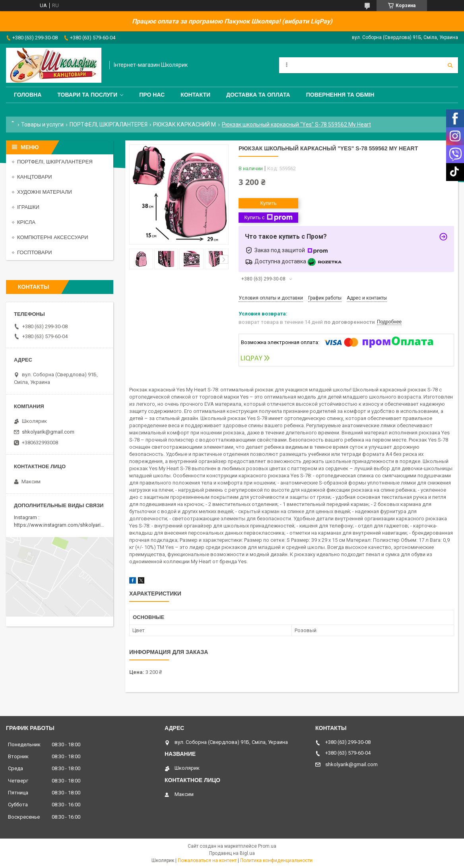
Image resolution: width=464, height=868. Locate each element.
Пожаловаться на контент (207, 860)
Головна (28, 95)
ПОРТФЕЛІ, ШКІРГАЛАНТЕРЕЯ (109, 125)
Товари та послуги (87, 95)
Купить (268, 203)
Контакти (195, 95)
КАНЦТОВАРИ (35, 177)
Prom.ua (267, 846)
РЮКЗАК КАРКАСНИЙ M (184, 125)
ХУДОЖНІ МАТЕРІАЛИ (45, 192)
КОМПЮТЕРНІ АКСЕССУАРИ (53, 237)
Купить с (268, 218)
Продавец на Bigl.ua (232, 853)
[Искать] (450, 65)
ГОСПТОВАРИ (35, 252)
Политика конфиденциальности (276, 860)
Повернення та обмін (340, 95)
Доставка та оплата (258, 95)
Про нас (152, 95)
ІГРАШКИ (28, 207)
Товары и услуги (42, 125)
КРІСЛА (26, 222)
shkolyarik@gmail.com (48, 432)
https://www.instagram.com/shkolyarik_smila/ (67, 525)
